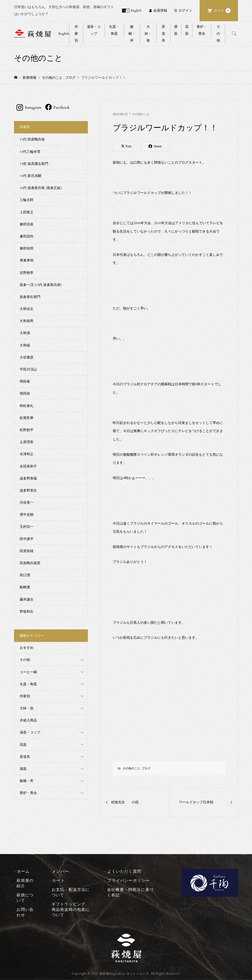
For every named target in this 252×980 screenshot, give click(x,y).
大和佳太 (27, 309)
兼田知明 (27, 248)
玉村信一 (27, 527)
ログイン (185, 10)
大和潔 (25, 333)
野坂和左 (27, 612)
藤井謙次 (27, 599)
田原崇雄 (27, 551)
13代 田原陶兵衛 (32, 139)
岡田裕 (25, 394)
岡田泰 (25, 381)
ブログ (146, 768)
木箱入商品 (28, 720)
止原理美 (27, 442)
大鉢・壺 (27, 708)
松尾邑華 (27, 418)
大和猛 (25, 345)
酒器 (176, 30)
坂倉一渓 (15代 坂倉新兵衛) (41, 285)
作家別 (76, 34)
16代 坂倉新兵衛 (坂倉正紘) (41, 188)
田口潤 (25, 575)
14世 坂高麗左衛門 (34, 164)
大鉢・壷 (148, 34)
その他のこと (141, 114)
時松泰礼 (27, 406)
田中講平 (27, 539)
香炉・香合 (202, 30)
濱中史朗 (27, 515)
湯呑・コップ (94, 30)
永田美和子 (28, 466)
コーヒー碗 (28, 672)
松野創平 (27, 430)
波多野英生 (28, 490)
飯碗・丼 (132, 34)
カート (222, 11)
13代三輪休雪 (30, 152)
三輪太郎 (27, 200)
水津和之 (27, 454)
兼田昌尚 (27, 236)
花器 (187, 30)
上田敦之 (27, 212)
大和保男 (27, 321)
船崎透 (25, 587)
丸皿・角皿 (114, 30)
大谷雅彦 (27, 357)
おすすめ (27, 648)
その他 (218, 34)
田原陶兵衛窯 (30, 563)
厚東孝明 (27, 260)
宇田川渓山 (28, 369)
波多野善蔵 (28, 478)
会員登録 (160, 10)
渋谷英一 (27, 503)
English (136, 10)
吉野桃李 (27, 273)
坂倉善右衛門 (30, 297)
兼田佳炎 (27, 224)
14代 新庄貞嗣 (31, 176)
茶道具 (163, 34)
